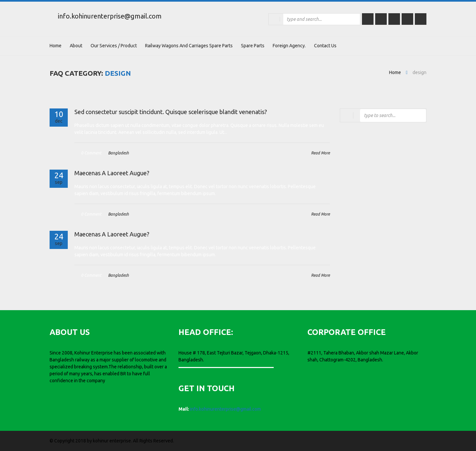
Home (56, 46)
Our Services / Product (114, 46)
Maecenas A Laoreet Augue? (112, 173)
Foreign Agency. (289, 46)
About (76, 46)
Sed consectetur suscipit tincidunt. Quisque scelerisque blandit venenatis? (171, 112)
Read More (320, 153)
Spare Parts (253, 46)
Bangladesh (119, 153)
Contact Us (325, 46)
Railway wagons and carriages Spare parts (189, 46)
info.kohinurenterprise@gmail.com (110, 16)
